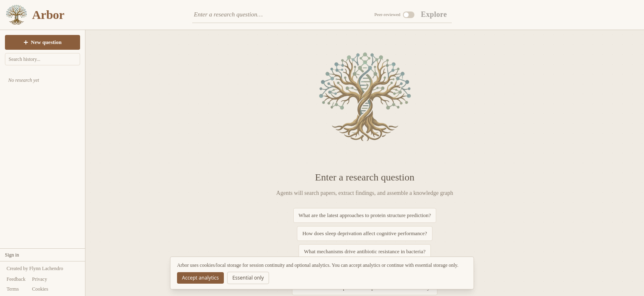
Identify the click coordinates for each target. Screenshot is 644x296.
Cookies (40, 289)
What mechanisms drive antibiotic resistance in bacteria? (365, 251)
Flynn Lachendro (46, 268)
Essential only (248, 278)
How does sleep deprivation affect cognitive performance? (365, 233)
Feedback (16, 279)
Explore (434, 14)
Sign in (12, 255)
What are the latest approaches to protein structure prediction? (365, 215)
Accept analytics (200, 278)
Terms (13, 289)
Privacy (40, 279)
